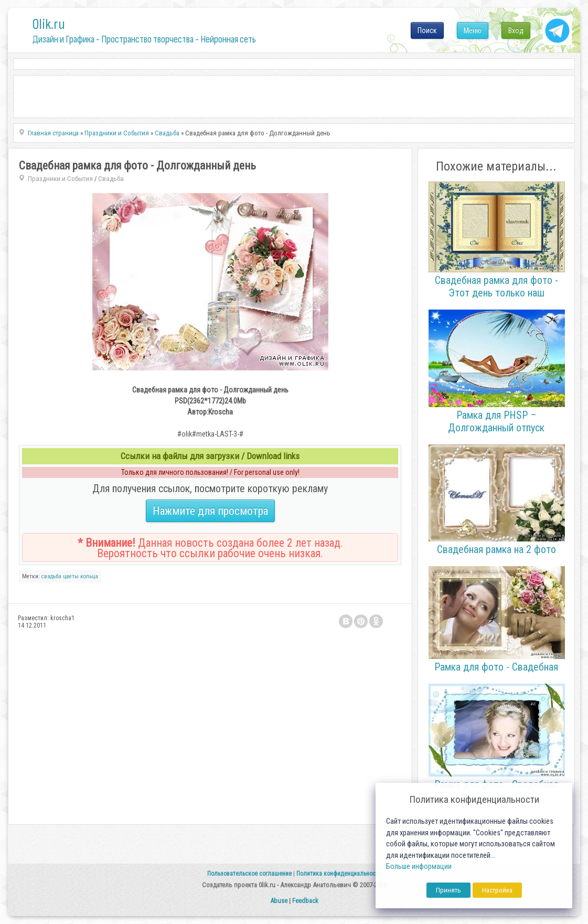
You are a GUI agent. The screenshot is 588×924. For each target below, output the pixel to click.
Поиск (427, 30)
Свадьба (111, 179)
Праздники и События (60, 179)
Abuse (279, 901)
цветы (71, 576)
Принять (448, 890)
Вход (516, 30)
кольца (89, 576)
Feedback (305, 901)
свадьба (51, 576)
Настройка (497, 890)
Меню (473, 30)
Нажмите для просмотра (210, 511)
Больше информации (419, 867)
